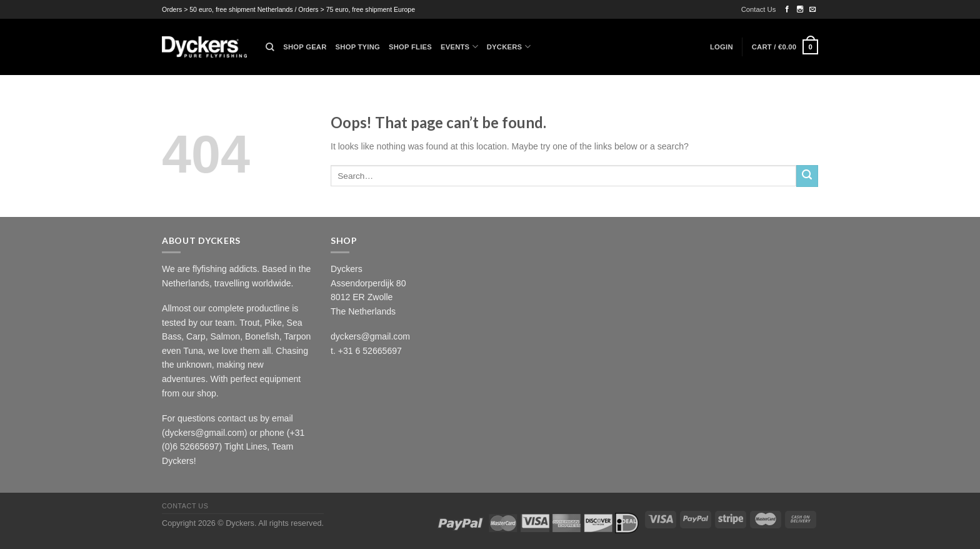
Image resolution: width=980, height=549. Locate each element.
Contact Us (759, 9)
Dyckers (509, 47)
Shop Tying (358, 47)
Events (459, 47)
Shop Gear (305, 47)
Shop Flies (410, 47)
